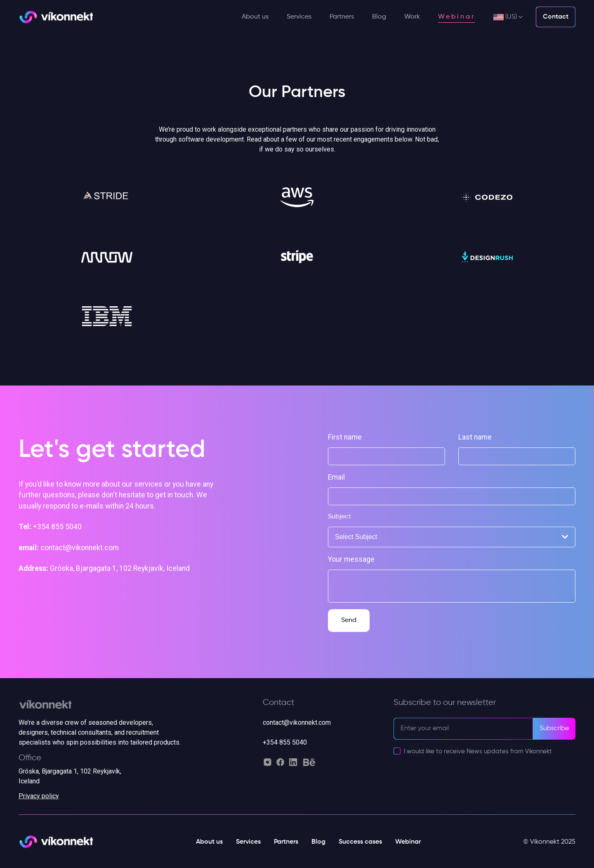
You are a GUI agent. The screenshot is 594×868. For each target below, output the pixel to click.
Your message (351, 559)
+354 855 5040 (285, 742)
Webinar (457, 17)
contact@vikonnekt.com (297, 723)
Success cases (360, 842)
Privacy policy (39, 796)
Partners (342, 17)
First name (345, 437)
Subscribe (554, 728)
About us (255, 17)
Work (412, 17)
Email (336, 477)
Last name (475, 437)
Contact (556, 17)
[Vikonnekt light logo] (56, 17)
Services (299, 17)
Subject (339, 517)
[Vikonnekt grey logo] (110, 708)
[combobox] (452, 537)
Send (349, 620)
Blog (379, 17)
